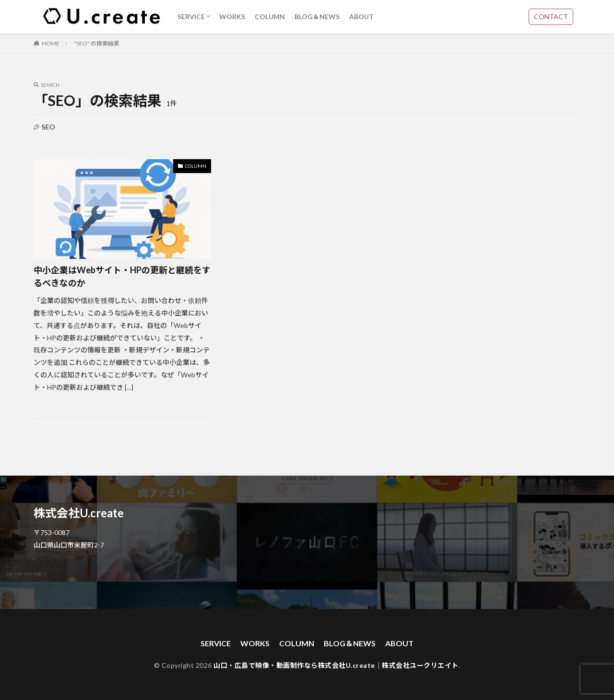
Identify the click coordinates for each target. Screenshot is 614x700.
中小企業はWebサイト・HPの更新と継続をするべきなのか (122, 276)
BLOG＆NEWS (317, 17)
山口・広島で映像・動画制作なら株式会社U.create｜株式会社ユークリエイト (336, 665)
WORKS (232, 17)
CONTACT (551, 17)
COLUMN (270, 17)
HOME (51, 43)
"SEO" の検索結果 (97, 43)
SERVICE (191, 17)
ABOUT (361, 17)
